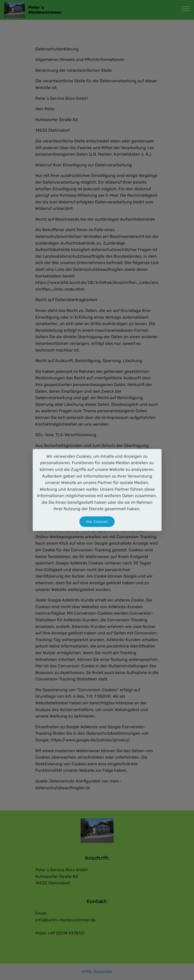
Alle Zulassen (97, 522)
